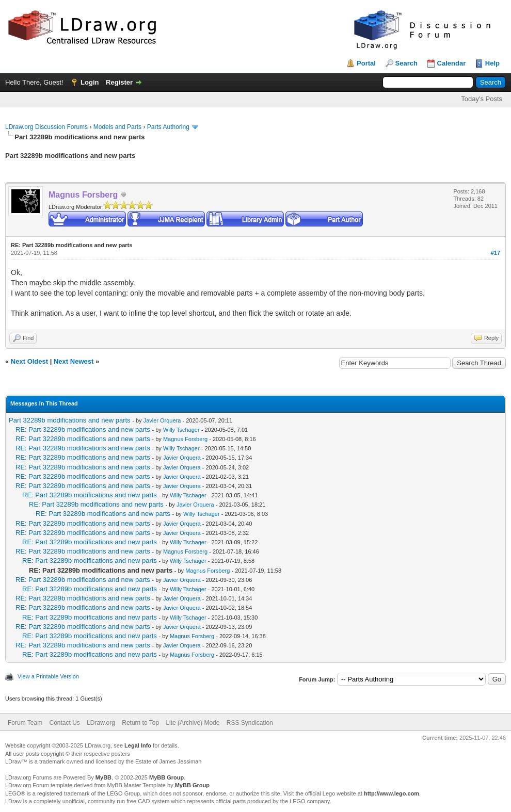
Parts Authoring (168, 127)
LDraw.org (101, 723)
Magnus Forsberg (185, 439)
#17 (496, 253)
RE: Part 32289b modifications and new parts (83, 429)
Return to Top (140, 723)
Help (492, 63)
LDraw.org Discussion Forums (46, 127)
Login (90, 82)
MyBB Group (166, 777)
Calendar (452, 63)
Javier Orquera (162, 420)
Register (119, 82)
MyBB (103, 777)
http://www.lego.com (392, 793)
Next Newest (74, 361)
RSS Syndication (250, 723)
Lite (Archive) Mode (193, 723)
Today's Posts (482, 99)
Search (406, 63)
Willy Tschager (181, 430)
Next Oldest (29, 361)
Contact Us (64, 723)
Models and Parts (117, 127)
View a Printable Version (48, 676)
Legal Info (138, 745)
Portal (366, 63)
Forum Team (25, 723)
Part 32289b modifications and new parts (70, 420)
